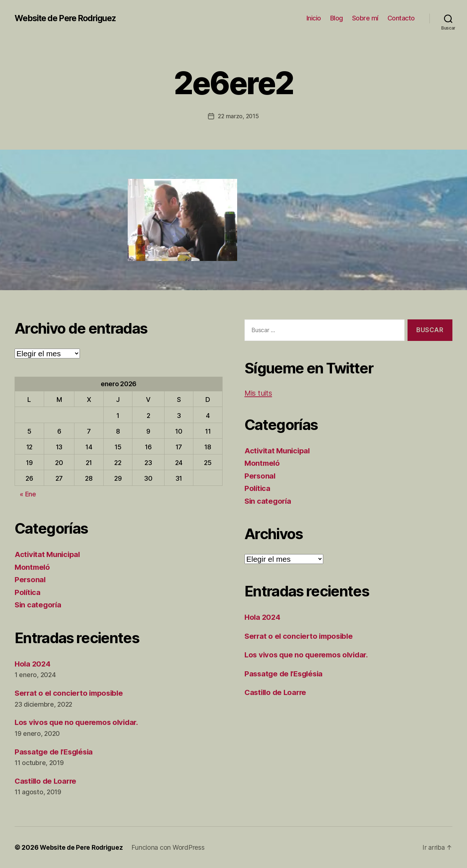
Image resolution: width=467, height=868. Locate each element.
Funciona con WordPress (170, 847)
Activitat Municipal (49, 554)
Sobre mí (365, 18)
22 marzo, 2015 (238, 116)
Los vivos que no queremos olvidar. (79, 722)
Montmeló (33, 567)
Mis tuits (259, 393)
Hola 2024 (33, 663)
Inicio (314, 18)
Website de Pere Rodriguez (69, 18)
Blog (337, 18)
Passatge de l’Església (56, 751)
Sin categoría (39, 605)
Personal (31, 579)
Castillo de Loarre (47, 781)
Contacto (401, 18)
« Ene (28, 494)
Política (28, 592)
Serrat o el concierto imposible (71, 693)
